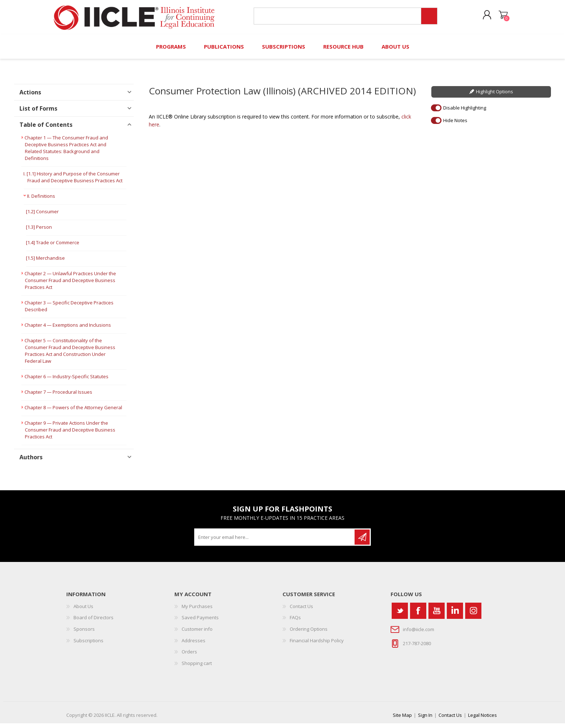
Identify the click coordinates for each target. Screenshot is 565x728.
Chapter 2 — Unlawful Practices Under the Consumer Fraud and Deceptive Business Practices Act (70, 285)
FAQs (295, 622)
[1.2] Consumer (42, 216)
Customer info (197, 634)
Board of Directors (94, 622)
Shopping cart (500, 18)
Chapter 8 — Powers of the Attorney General (73, 412)
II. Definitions (41, 201)
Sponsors (84, 634)
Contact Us (301, 611)
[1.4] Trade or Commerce (53, 247)
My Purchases (197, 611)
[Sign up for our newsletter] (275, 542)
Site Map (402, 720)
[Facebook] (418, 615)
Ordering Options (309, 634)
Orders (189, 656)
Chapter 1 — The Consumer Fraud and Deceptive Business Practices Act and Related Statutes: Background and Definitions (66, 153)
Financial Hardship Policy (317, 645)
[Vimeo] (455, 615)
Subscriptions (88, 645)
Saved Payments (200, 622)
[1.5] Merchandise (45, 263)
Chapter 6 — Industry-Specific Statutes (66, 381)
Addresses (193, 645)
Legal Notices (482, 720)
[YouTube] (437, 615)
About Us (83, 611)
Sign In (425, 720)
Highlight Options (495, 96)
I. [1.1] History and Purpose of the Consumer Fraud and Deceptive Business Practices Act (73, 182)
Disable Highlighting (465, 112)
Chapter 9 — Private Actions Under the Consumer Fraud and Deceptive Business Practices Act (70, 434)
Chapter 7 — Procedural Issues (58, 397)
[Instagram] (473, 615)
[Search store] (336, 19)
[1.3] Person (39, 232)
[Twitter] (400, 615)
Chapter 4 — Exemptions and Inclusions (68, 330)
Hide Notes (455, 125)
